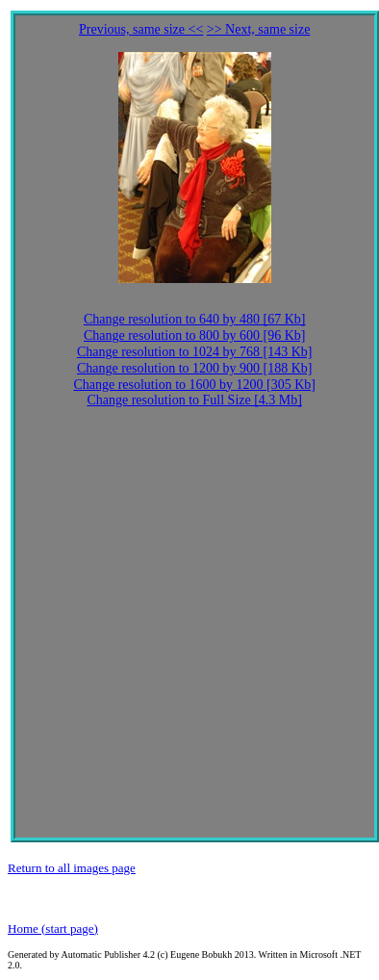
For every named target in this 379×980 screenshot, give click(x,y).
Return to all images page (72, 868)
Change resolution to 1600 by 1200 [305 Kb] (194, 385)
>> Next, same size (259, 29)
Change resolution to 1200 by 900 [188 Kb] (195, 368)
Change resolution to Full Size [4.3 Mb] (194, 400)
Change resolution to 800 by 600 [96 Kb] (195, 335)
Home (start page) (53, 928)
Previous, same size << (141, 29)
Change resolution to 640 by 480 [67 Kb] (195, 319)
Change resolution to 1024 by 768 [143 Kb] (195, 352)
